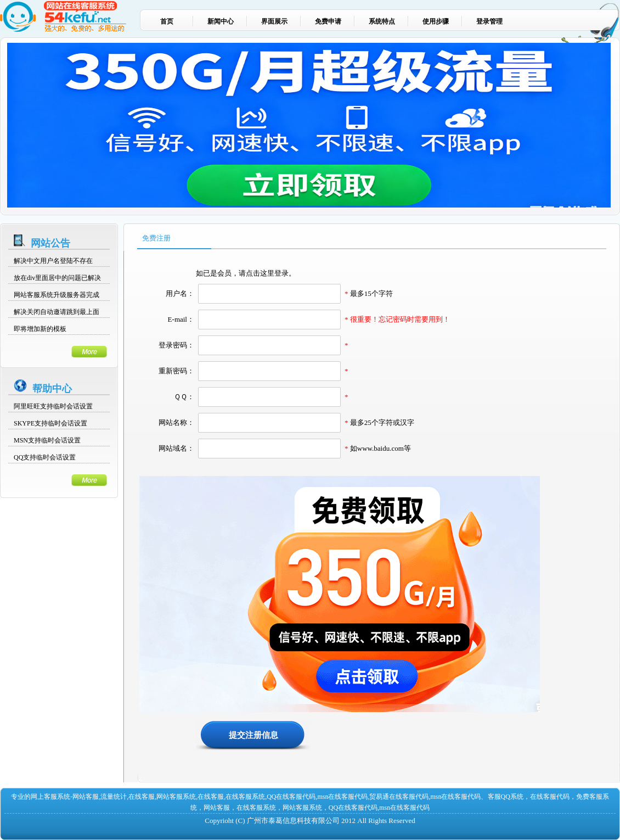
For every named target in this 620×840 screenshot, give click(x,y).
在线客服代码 (550, 797)
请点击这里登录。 (267, 273)
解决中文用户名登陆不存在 (53, 261)
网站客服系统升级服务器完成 (57, 295)
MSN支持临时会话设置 (47, 440)
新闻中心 (221, 21)
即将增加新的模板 (40, 329)
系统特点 (382, 21)
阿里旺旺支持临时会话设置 (53, 406)
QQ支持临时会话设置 (45, 457)
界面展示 (274, 21)
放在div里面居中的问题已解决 (57, 278)
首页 (167, 21)
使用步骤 (436, 21)
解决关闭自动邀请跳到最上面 (57, 312)
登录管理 (489, 21)
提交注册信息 (253, 735)
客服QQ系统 (506, 797)
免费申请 (328, 21)
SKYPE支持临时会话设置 (50, 423)
